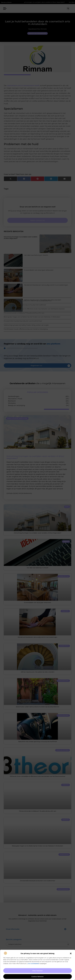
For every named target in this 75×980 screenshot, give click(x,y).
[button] (71, 953)
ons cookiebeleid (33, 964)
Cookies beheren (37, 977)
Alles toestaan (37, 971)
